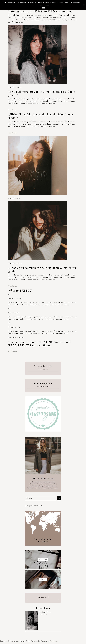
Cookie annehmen (64, 3)
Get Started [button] (13, 352)
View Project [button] (13, 110)
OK (43, 8)
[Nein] (84, 5)
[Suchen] (59, 498)
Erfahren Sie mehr (76, 3)
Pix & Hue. (54, 641)
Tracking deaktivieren (43, 5)
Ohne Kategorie (43, 387)
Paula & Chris (43, 369)
